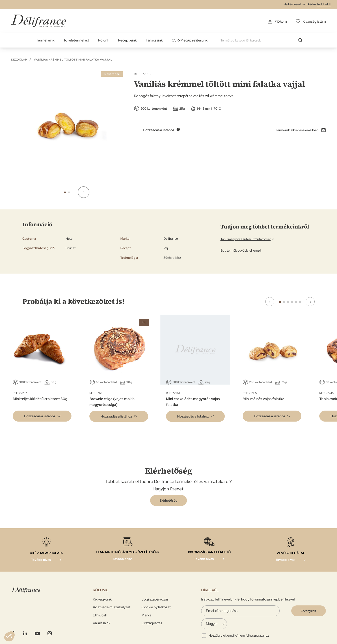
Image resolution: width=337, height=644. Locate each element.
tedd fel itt (324, 4)
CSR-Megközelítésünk (190, 40)
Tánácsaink (154, 40)
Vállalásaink (102, 623)
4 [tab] (292, 302)
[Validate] (309, 611)
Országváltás (152, 623)
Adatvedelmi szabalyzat (112, 607)
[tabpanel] (119, 372)
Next (310, 302)
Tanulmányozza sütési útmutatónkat (246, 239)
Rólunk (104, 40)
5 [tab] (296, 302)
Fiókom (281, 21)
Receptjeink (127, 40)
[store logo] (39, 21)
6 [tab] (300, 302)
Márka (146, 615)
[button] (65, 192)
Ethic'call (100, 615)
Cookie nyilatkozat (156, 607)
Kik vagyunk (102, 599)
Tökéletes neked (76, 40)
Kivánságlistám (314, 21)
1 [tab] (280, 302)
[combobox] (263, 40)
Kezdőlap (19, 60)
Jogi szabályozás (155, 599)
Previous (270, 302)
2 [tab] (284, 302)
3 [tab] (288, 302)
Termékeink (45, 40)
